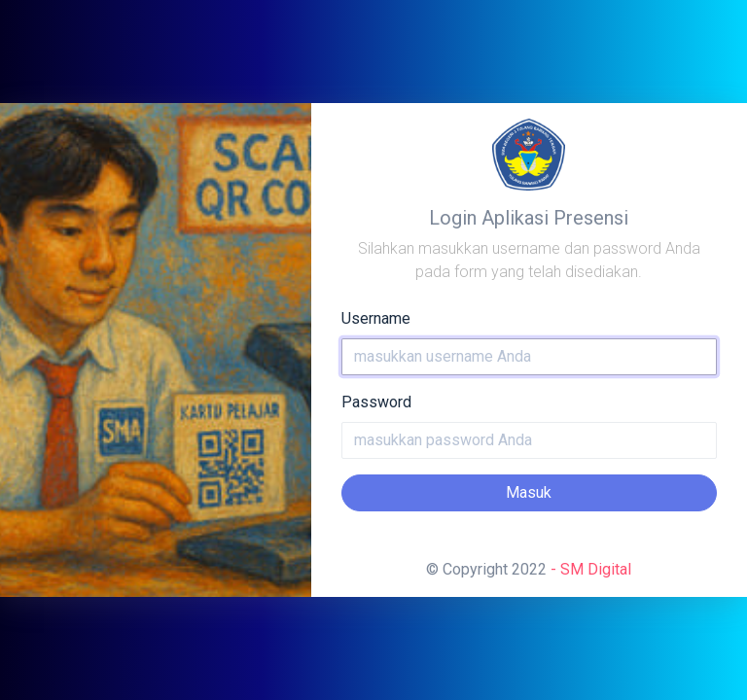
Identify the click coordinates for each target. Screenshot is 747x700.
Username (376, 318)
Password (376, 402)
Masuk (529, 492)
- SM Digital (591, 569)
